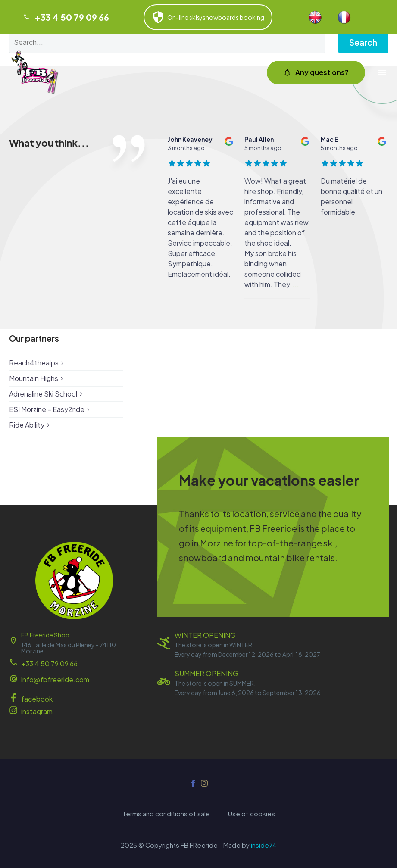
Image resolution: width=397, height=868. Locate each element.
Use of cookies (252, 814)
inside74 (264, 845)
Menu (382, 72)
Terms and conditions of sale (166, 814)
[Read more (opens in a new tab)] (74, 680)
